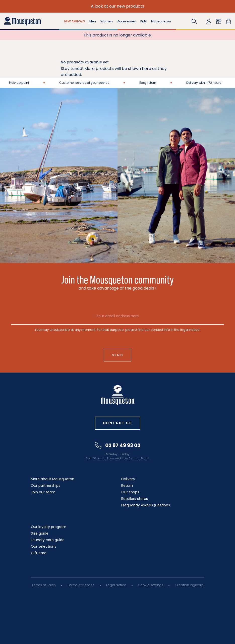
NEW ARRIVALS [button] (75, 21)
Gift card (39, 553)
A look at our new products (117, 6)
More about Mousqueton (53, 479)
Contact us (118, 423)
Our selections (44, 546)
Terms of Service (81, 585)
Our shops (130, 492)
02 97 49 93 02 (118, 445)
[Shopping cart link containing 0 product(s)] (228, 21)
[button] (194, 21)
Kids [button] (143, 21)
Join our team (43, 492)
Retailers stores (135, 499)
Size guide (40, 533)
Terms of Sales (44, 585)
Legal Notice (116, 585)
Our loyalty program (49, 527)
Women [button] (107, 21)
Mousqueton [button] (161, 21)
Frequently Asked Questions (146, 505)
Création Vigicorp (189, 585)
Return (127, 486)
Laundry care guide (48, 540)
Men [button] (93, 21)
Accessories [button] (127, 21)
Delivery (128, 479)
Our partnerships (46, 486)
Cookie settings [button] (151, 585)
